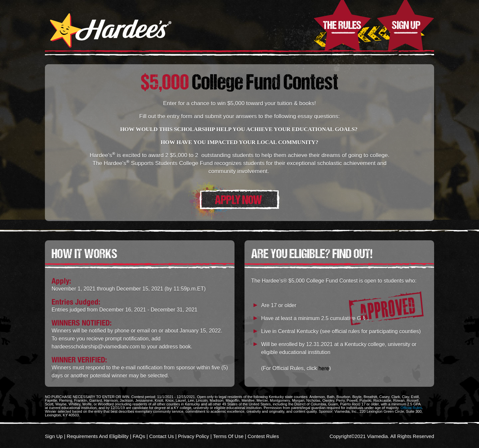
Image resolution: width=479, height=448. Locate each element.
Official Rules (411, 408)
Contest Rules (263, 436)
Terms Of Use (228, 436)
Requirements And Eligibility (98, 436)
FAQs (139, 436)
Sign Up (405, 26)
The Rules (342, 26)
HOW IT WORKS (84, 254)
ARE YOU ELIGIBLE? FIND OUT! (312, 254)
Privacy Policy (193, 436)
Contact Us (162, 436)
